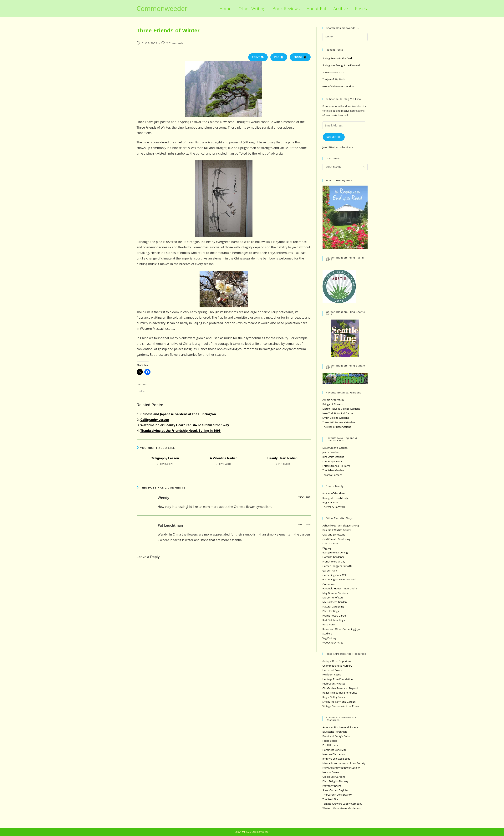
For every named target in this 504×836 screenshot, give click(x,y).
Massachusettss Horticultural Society (344, 763)
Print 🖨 (258, 57)
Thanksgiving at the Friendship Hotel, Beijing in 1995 (181, 431)
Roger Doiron (330, 502)
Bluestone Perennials (335, 732)
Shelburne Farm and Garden (339, 702)
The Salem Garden (333, 470)
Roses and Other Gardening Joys (341, 629)
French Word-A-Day (334, 562)
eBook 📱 (300, 57)
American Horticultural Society (340, 727)
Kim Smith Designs (333, 457)
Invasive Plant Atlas (334, 754)
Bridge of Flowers (333, 404)
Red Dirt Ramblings (334, 620)
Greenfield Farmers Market (338, 86)
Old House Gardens (334, 777)
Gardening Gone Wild (335, 575)
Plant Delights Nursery (336, 781)
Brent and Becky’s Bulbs (336, 736)
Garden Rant (330, 571)
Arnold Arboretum (333, 400)
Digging (327, 548)
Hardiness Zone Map (335, 750)
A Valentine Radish (224, 458)
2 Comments (175, 43)
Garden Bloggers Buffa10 (337, 566)
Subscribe (334, 137)
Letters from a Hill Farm (336, 466)
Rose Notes (329, 624)
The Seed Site (330, 799)
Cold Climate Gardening (336, 539)
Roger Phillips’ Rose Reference (340, 693)
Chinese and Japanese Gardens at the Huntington (178, 414)
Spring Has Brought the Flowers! (341, 65)
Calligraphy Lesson (155, 420)
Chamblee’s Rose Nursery (337, 666)
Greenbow (329, 584)
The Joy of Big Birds (334, 79)
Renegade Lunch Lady (335, 498)
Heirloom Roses (332, 674)
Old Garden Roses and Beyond (340, 688)
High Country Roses (334, 684)
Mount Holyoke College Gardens (341, 409)
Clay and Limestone (334, 535)
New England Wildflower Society (341, 768)
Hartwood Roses (332, 670)
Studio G (328, 633)
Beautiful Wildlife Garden (337, 530)
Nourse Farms (331, 772)
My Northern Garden (335, 602)
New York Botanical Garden (339, 413)
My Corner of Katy (333, 598)
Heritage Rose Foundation (338, 679)
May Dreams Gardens (335, 593)
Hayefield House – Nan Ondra (340, 588)
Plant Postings (331, 611)
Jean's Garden (331, 452)
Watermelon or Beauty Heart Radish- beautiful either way (185, 425)
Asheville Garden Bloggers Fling (341, 526)
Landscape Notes (333, 461)
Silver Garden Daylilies (336, 790)
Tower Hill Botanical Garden (339, 422)
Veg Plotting (329, 638)
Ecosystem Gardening (335, 552)
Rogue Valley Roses (334, 697)
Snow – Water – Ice (333, 72)
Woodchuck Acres (333, 643)
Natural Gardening (333, 607)
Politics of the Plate (334, 493)
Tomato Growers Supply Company (342, 804)
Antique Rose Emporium (337, 661)
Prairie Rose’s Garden (335, 616)
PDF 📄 (279, 57)
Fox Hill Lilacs (330, 745)
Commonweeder (162, 8)
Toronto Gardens (332, 475)
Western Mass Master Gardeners (342, 808)
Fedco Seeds (330, 741)
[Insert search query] (345, 37)
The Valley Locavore (334, 507)
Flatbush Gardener (333, 557)
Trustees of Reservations (337, 427)
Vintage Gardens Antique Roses (341, 706)
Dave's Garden (331, 543)
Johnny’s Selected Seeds (336, 759)
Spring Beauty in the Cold (337, 58)
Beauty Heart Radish (283, 458)
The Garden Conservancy (337, 795)
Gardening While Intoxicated (339, 579)
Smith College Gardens (336, 418)
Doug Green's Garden (335, 448)
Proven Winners (332, 786)
